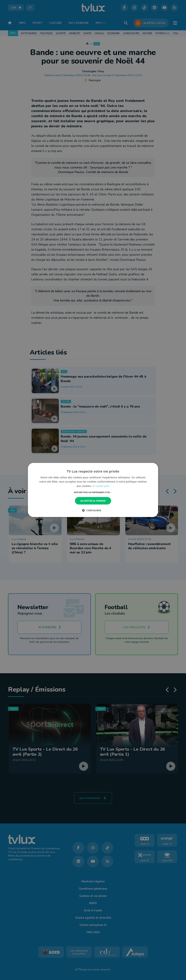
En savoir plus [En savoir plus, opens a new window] (101, 486)
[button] (93, 492)
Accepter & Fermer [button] (93, 501)
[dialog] (93, 490)
